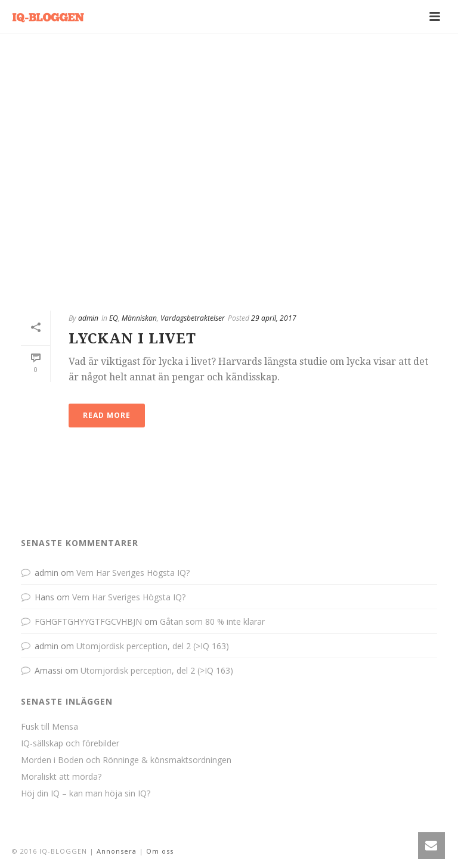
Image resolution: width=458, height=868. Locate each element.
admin (88, 318)
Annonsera (117, 851)
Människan (139, 318)
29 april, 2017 (274, 318)
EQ (114, 318)
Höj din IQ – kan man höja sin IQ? (86, 793)
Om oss (160, 851)
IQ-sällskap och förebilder (70, 743)
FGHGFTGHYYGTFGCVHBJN (88, 621)
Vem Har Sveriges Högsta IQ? (133, 573)
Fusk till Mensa (49, 727)
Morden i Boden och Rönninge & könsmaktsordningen (126, 760)
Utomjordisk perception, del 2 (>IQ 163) (153, 646)
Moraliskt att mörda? (61, 777)
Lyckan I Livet (132, 339)
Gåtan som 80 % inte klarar (212, 621)
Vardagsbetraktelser (193, 318)
